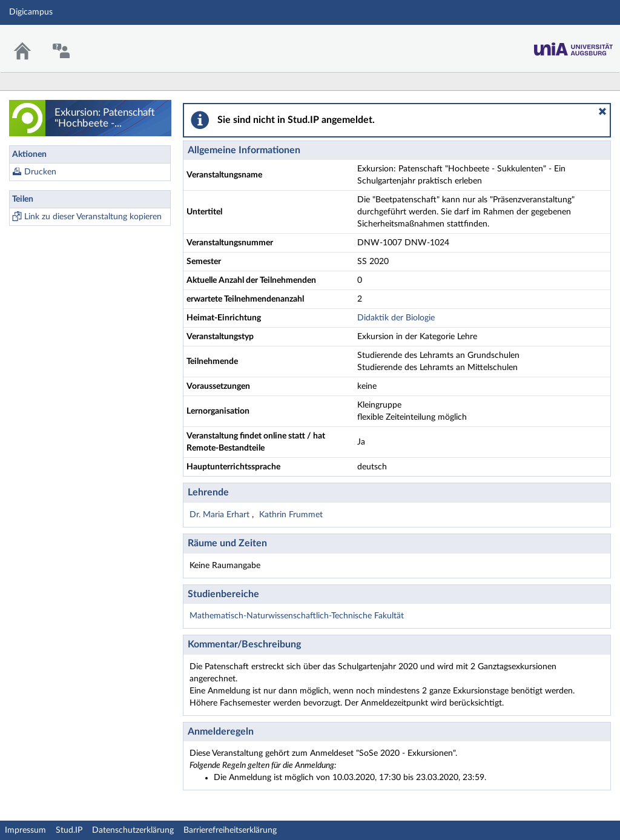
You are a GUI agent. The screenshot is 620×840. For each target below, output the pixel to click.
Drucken (40, 172)
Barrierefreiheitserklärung (230, 830)
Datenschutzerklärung (133, 830)
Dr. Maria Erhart (221, 515)
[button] (602, 111)
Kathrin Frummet (291, 515)
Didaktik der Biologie (396, 318)
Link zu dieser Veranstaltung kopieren (93, 217)
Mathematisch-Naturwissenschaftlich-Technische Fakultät (297, 616)
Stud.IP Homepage (573, 46)
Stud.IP (69, 830)
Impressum (25, 830)
